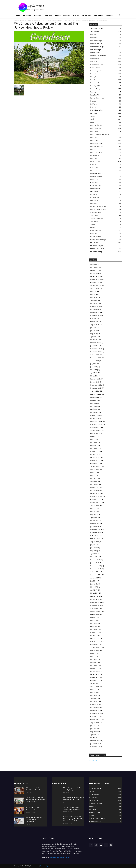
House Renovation (96, 143)
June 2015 (94, 656)
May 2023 (94, 370)
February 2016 (95, 632)
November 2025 (96, 279)
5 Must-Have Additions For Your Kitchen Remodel (35, 789)
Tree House (94, 222)
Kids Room (94, 158)
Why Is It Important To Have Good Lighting (73, 789)
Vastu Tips (94, 234)
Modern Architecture (97, 173)
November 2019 (96, 497)
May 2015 (94, 659)
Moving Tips (94, 179)
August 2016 (95, 614)
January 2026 (95, 273)
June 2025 (94, 295)
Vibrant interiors (96, 237)
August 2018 (95, 542)
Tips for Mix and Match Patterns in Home (34, 809)
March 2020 (94, 484)
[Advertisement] (85, 7)
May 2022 (94, 406)
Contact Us (99, 15)
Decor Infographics (97, 71)
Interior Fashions (96, 152)
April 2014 (94, 699)
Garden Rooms (94, 760)
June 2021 (94, 439)
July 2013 (93, 726)
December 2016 (96, 602)
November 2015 (96, 641)
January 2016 (95, 635)
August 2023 (95, 361)
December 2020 (96, 457)
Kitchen (76, 15)
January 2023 (95, 382)
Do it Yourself (95, 80)
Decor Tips (94, 74)
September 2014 (96, 683)
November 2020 (96, 460)
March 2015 (94, 665)
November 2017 (96, 569)
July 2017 (93, 581)
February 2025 (95, 307)
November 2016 (96, 605)
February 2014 (95, 705)
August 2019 (95, 506)
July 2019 (93, 509)
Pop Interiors (95, 197)
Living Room (87, 15)
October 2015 (95, 644)
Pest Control (94, 191)
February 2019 (95, 524)
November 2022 (96, 388)
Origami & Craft (96, 185)
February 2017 (95, 596)
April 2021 (94, 445)
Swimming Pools (96, 213)
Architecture (95, 32)
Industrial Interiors (97, 146)
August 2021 (95, 433)
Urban (92, 228)
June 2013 (94, 729)
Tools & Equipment (97, 219)
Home (18, 15)
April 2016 (94, 626)
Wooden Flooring (96, 252)
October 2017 (95, 572)
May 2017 (94, 587)
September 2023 (96, 358)
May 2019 (94, 515)
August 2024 (95, 325)
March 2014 (94, 702)
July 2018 (93, 545)
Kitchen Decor (95, 161)
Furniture (48, 15)
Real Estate (94, 200)
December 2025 (96, 276)
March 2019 (94, 521)
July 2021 (93, 436)
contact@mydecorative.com (60, 858)
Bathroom (27, 15)
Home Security (95, 140)
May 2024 (94, 334)
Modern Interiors (96, 176)
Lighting (93, 164)
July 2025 (93, 291)
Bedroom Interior (96, 44)
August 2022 (95, 397)
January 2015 (95, 671)
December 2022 (96, 385)
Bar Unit (93, 35)
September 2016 (96, 611)
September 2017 (96, 575)
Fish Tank (94, 104)
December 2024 (96, 313)
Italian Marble (95, 155)
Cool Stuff (94, 62)
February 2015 (95, 668)
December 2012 (96, 747)
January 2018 (95, 563)
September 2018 (96, 539)
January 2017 (95, 599)
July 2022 (93, 400)
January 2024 (95, 346)
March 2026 (94, 267)
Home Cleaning (96, 128)
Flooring (93, 107)
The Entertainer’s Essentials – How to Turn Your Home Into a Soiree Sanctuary (36, 800)
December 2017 (96, 566)
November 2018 (96, 533)
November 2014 (96, 677)
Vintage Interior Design (98, 240)
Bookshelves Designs (97, 47)
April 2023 (94, 373)
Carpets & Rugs (96, 50)
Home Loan (94, 137)
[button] (119, 15)
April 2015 (94, 662)
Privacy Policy (44, 866)
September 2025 (96, 285)
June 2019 (94, 512)
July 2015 (93, 653)
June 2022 (94, 403)
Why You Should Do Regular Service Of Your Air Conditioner (35, 820)
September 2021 (96, 430)
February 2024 (95, 343)
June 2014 (94, 692)
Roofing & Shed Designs (98, 206)
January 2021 (95, 454)
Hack (92, 122)
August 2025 (95, 288)
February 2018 (95, 560)
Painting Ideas (95, 188)
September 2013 (96, 720)
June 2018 (94, 548)
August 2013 (95, 723)
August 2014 (95, 686)
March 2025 (94, 304)
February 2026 (95, 270)
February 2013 (95, 741)
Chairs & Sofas (95, 53)
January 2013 (95, 744)
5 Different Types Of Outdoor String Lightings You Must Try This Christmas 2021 (73, 819)
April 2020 (94, 481)
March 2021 (94, 448)
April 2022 (94, 409)
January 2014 (95, 708)
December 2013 (96, 711)
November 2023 (96, 352)
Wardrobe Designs (97, 246)
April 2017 (94, 590)
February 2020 (95, 487)
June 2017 (94, 584)
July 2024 (93, 328)
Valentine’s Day (95, 231)
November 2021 (96, 424)
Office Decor (94, 182)
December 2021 (96, 421)
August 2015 (95, 650)
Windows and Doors (97, 249)
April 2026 (94, 264)
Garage (93, 116)
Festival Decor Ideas (97, 98)
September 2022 (96, 394)
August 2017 (95, 578)
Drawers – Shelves (97, 83)
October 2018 (95, 536)
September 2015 (96, 647)
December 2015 (96, 638)
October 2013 (95, 717)
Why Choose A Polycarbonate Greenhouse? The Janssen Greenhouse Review (41, 21)
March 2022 (94, 412)
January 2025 (95, 310)
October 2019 (95, 500)
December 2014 (96, 674)
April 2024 (94, 337)
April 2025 (94, 301)
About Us (110, 15)
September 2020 (96, 466)
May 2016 (94, 623)
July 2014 (93, 689)
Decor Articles (95, 68)
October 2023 (95, 355)
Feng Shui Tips (95, 95)
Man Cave (94, 170)
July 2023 (93, 364)
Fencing (93, 92)
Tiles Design (94, 216)
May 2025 (94, 298)
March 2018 (94, 557)
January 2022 (95, 418)
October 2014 (95, 680)
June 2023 (94, 367)
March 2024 (94, 340)
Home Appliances (96, 125)
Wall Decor (94, 243)
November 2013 (96, 714)
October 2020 (95, 463)
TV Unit (93, 225)
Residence (94, 203)
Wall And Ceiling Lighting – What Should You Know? (72, 808)
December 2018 (96, 530)
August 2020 (95, 469)
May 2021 (94, 442)
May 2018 (94, 551)
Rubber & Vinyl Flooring (98, 209)
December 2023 (96, 349)
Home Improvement (97, 134)
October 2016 (95, 608)
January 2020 (95, 490)
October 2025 (95, 282)
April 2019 (94, 518)
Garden (58, 15)
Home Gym (94, 131)
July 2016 (93, 617)
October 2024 (95, 319)
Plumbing (94, 194)
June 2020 (94, 475)
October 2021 (95, 427)
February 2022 (95, 415)
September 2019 (96, 503)
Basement (94, 38)
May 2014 (94, 695)
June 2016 (94, 620)
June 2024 (94, 331)
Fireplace (93, 101)
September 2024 (96, 322)
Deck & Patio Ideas (97, 65)
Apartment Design (97, 29)
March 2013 (94, 738)
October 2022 (95, 391)
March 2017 (94, 593)
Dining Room (95, 77)
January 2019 (95, 527)
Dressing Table (95, 86)
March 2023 (94, 376)
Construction (95, 59)
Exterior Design (96, 89)
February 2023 (95, 379)
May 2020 (94, 478)
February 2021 (95, 451)
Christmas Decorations (98, 56)
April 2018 (94, 554)
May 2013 (94, 732)
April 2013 (94, 735)
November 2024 (96, 316)
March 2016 (94, 629)
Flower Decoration (96, 110)
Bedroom (37, 15)
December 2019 (96, 493)
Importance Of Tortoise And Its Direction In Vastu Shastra (74, 799)
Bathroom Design (96, 41)
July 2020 (93, 472)
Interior (67, 15)
